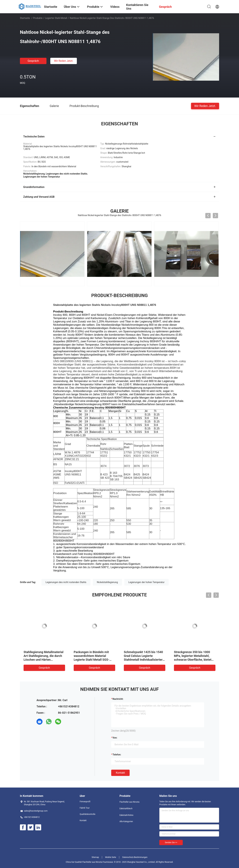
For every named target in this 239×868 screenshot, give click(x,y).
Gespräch (33, 61)
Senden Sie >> (171, 842)
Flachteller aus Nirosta (129, 802)
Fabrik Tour (85, 808)
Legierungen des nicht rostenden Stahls (66, 582)
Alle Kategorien (126, 821)
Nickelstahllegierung (107, 582)
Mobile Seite (111, 857)
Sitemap (95, 857)
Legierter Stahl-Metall (56, 18)
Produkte (38, 18)
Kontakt (120, 773)
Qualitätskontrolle (87, 814)
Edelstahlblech (126, 809)
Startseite (25, 18)
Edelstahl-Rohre (126, 815)
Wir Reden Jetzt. (64, 61)
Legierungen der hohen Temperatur (146, 582)
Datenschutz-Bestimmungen (135, 857)
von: (115, 738)
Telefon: (117, 755)
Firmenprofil (85, 802)
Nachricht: (118, 699)
